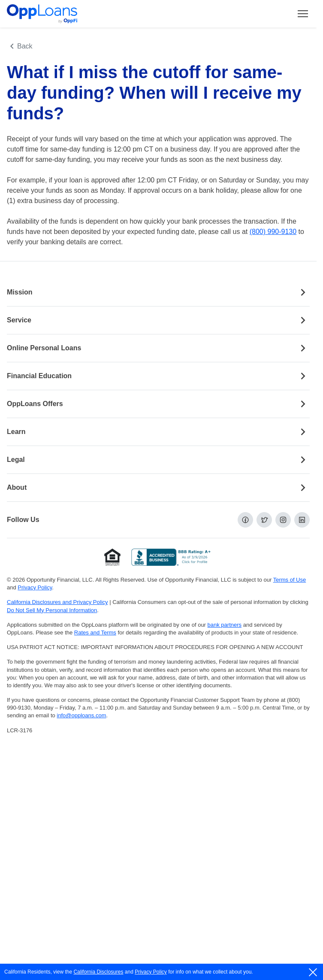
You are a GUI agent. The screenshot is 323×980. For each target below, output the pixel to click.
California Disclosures (98, 972)
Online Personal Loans (158, 348)
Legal (158, 460)
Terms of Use (290, 580)
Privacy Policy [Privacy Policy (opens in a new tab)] (35, 587)
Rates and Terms (95, 633)
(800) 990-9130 (273, 232)
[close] (313, 972)
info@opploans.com (81, 715)
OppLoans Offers (158, 404)
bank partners (225, 625)
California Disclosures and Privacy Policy (57, 602)
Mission (158, 292)
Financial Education (158, 376)
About (158, 488)
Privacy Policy (151, 972)
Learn (158, 432)
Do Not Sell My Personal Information (52, 610)
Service (158, 320)
